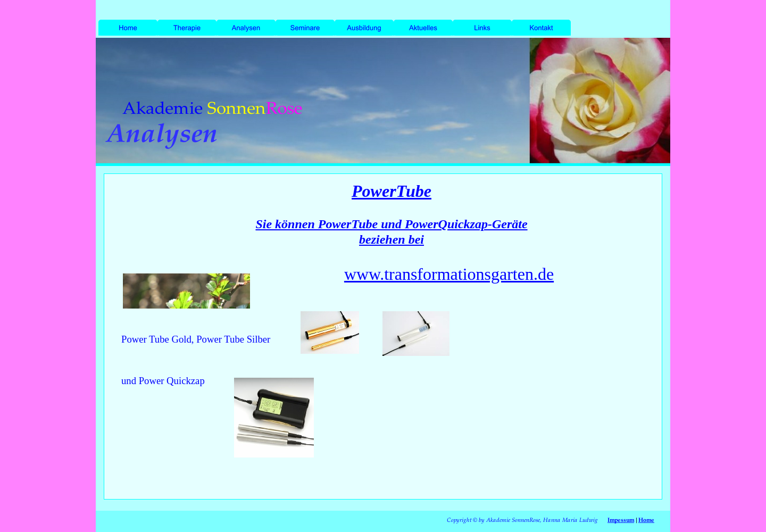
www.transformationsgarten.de (449, 274)
